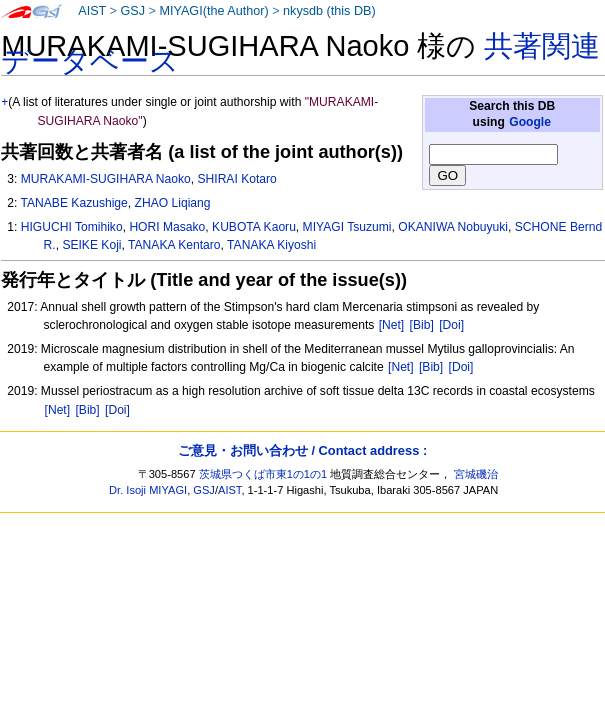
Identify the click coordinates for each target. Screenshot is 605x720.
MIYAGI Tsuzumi (347, 227)
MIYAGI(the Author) (213, 11)
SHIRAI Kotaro (236, 179)
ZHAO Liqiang (173, 203)
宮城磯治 (476, 474)
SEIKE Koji (91, 245)
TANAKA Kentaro (174, 245)
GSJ (132, 11)
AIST (92, 11)
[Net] (392, 325)
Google (530, 122)
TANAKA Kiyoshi (271, 245)
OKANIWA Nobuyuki (453, 227)
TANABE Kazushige (73, 203)
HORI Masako (167, 227)
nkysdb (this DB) (329, 11)
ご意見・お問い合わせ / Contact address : (302, 450)
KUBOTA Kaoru (254, 227)
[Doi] (451, 325)
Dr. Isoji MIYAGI (148, 490)
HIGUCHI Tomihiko (72, 227)
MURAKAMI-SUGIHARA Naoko (106, 179)
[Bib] (422, 325)
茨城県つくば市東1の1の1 (263, 474)
